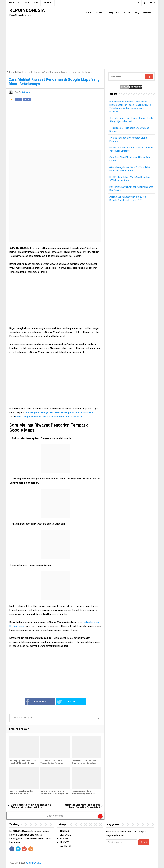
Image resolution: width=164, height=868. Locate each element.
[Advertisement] (82, 44)
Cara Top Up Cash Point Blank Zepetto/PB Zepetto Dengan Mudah (22, 763)
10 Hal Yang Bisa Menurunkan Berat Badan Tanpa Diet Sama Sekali (82, 806)
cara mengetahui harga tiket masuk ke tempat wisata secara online (59, 412)
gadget (27, 99)
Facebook (36, 702)
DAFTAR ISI (65, 846)
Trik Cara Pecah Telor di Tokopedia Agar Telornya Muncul (52, 763)
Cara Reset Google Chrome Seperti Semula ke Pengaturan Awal (54, 794)
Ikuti (152, 3)
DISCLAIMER (66, 835)
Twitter (66, 702)
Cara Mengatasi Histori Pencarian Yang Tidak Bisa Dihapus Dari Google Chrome (85, 794)
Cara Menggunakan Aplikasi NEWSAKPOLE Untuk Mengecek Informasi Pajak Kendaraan (22, 795)
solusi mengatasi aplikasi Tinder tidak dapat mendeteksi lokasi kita (49, 417)
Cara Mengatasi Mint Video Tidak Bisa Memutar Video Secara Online (31, 806)
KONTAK (64, 838)
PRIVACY (64, 842)
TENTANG (65, 831)
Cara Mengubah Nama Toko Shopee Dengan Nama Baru (84, 762)
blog (18, 99)
